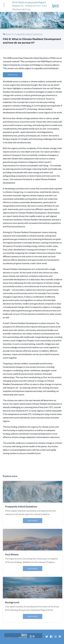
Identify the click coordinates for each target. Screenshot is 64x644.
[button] (6, 6)
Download (13, 75)
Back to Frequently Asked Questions (24, 34)
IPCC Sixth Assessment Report (32, 6)
